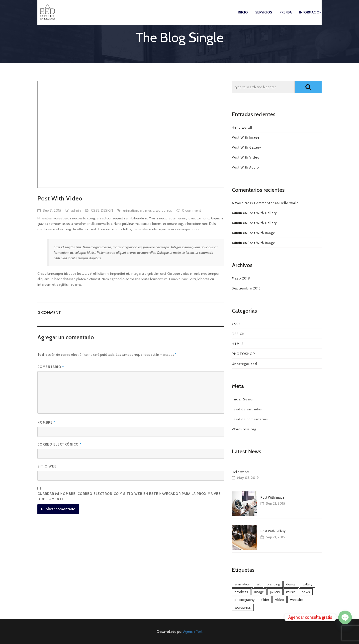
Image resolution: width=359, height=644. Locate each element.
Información (310, 17)
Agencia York (193, 632)
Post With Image (246, 137)
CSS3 (95, 210)
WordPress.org (244, 429)
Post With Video (246, 157)
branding (273, 584)
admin (76, 210)
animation (130, 210)
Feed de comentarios (250, 419)
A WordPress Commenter (253, 203)
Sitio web (47, 466)
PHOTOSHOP (243, 354)
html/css (241, 592)
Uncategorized (244, 364)
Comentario (51, 367)
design (291, 584)
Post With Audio (245, 167)
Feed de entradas (247, 409)
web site (297, 600)
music (150, 210)
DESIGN (107, 210)
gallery (308, 584)
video (280, 600)
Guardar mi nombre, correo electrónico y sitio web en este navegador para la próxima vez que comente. (129, 496)
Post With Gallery (247, 147)
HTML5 (238, 344)
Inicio (243, 17)
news (306, 592)
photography (245, 600)
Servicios (264, 17)
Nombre (46, 422)
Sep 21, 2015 (52, 210)
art (142, 210)
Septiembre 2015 (246, 288)
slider (265, 600)
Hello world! (242, 127)
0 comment (191, 210)
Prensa (286, 17)
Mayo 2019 (241, 278)
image (259, 592)
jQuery (275, 592)
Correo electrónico (59, 444)
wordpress (164, 210)
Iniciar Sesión (243, 399)
